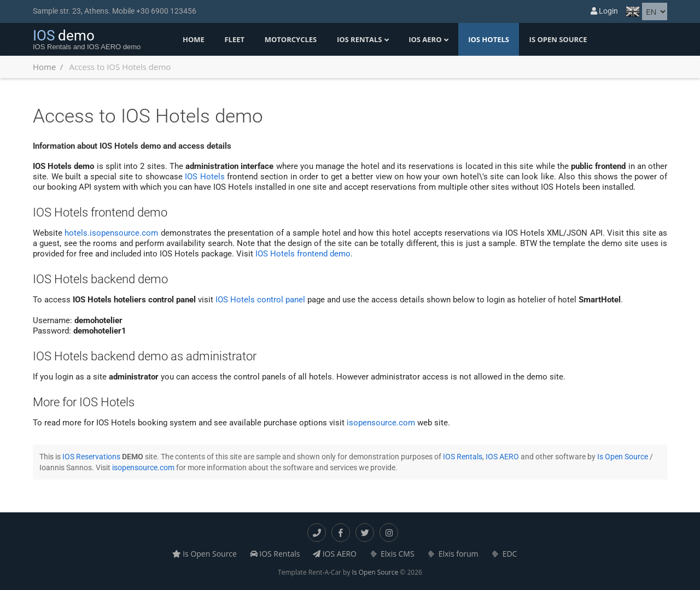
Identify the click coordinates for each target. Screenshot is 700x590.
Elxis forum (453, 554)
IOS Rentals (360, 39)
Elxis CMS (392, 554)
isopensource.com (381, 423)
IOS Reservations (91, 457)
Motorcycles (291, 39)
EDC (504, 554)
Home (194, 39)
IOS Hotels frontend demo (303, 254)
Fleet (234, 39)
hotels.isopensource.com (111, 233)
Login (604, 11)
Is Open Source (558, 39)
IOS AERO (425, 39)
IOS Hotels (489, 39)
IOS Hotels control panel (260, 300)
